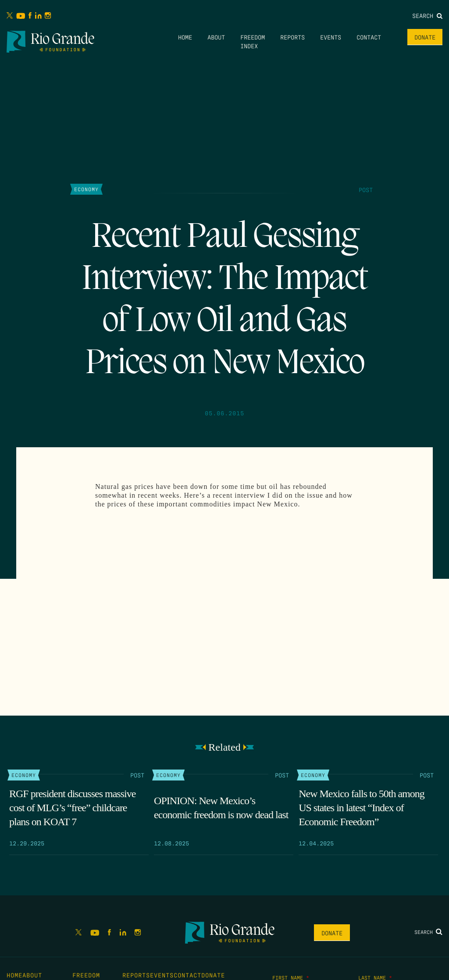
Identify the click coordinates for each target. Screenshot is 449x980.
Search (427, 15)
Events (331, 37)
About (216, 37)
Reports (292, 37)
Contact (369, 37)
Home (185, 37)
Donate (425, 37)
